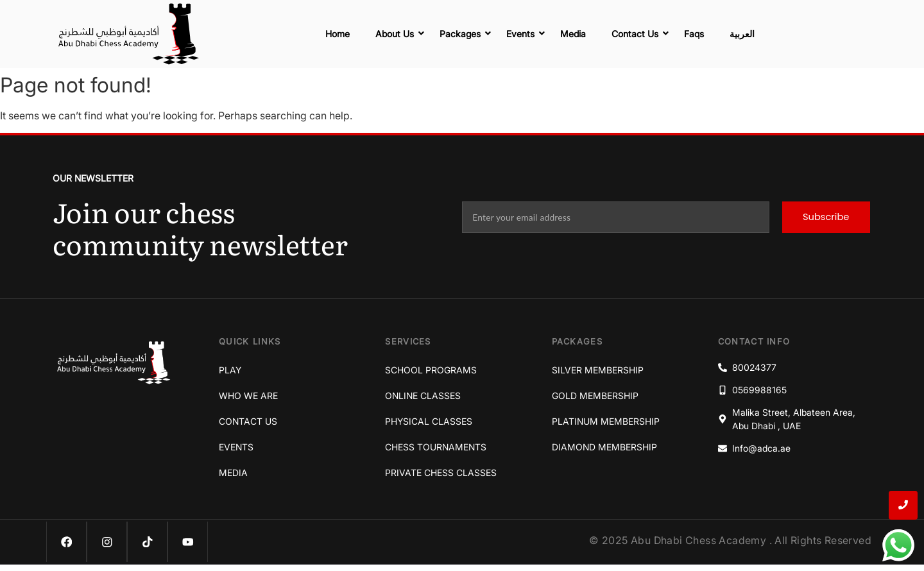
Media (573, 34)
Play (230, 370)
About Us (398, 34)
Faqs (694, 34)
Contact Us (638, 34)
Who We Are (248, 396)
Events (524, 34)
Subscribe (826, 217)
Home (338, 34)
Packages (463, 34)
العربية (742, 34)
